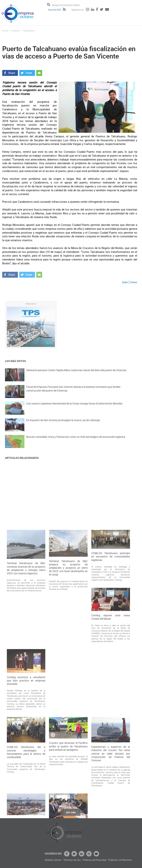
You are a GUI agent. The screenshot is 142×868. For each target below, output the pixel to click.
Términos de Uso (100, 860)
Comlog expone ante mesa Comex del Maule (111, 727)
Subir (125, 282)
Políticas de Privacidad (123, 860)
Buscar (49, 5)
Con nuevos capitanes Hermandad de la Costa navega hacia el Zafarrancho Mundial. (75, 408)
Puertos (16, 31)
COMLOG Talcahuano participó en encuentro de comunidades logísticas (111, 666)
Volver (134, 282)
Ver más (71, 815)
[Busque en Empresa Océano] (69, 5)
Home (5, 31)
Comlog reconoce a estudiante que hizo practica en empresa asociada (26, 790)
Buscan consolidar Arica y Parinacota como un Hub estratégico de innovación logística (76, 441)
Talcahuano (29, 31)
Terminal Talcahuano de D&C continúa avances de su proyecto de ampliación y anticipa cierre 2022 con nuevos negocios (26, 678)
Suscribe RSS (55, 10)
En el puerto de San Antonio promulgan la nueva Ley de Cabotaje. (63, 424)
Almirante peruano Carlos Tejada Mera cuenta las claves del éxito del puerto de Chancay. (77, 374)
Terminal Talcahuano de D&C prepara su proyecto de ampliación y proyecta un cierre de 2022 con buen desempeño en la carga (68, 678)
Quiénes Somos (81, 860)
